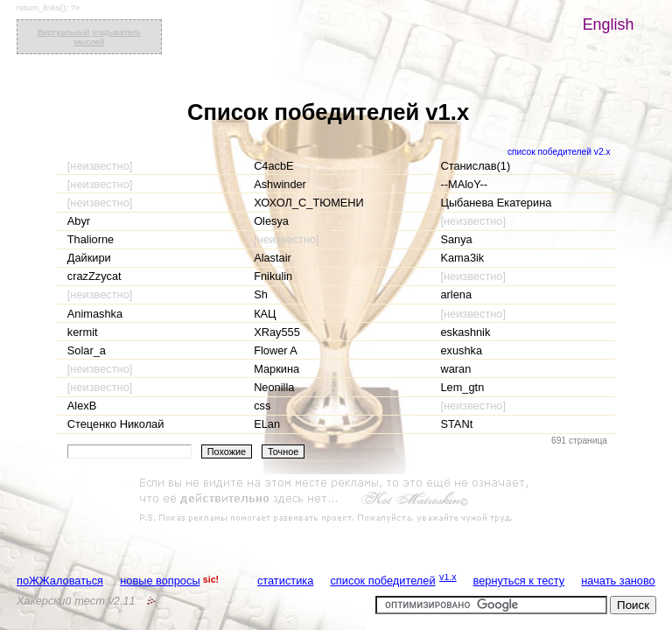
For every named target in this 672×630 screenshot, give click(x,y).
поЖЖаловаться (60, 581)
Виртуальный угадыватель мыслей (89, 37)
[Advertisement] (336, 500)
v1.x (448, 577)
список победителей (382, 581)
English (609, 24)
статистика (285, 581)
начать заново (618, 581)
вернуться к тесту (519, 581)
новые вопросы (160, 581)
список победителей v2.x (559, 152)
